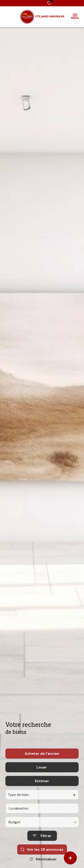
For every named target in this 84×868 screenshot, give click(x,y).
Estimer (42, 802)
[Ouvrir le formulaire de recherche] (42, 857)
